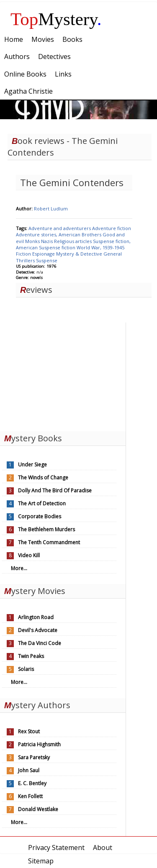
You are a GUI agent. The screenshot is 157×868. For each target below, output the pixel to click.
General (113, 254)
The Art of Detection (42, 503)
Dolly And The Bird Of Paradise (55, 490)
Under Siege (32, 465)
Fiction (24, 254)
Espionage (44, 254)
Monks (33, 241)
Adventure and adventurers (60, 228)
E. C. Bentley (32, 783)
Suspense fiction (58, 247)
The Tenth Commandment (49, 542)
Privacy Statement (56, 848)
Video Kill (29, 555)
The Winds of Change (43, 478)
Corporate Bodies (40, 516)
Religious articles (73, 241)
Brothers (92, 234)
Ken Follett (30, 796)
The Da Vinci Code (40, 643)
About (103, 848)
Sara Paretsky (34, 757)
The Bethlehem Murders (46, 529)
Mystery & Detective (80, 254)
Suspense (47, 260)
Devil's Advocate (38, 630)
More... (19, 568)
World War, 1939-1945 (100, 247)
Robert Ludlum (51, 209)
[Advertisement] (63, 375)
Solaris (26, 669)
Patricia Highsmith (39, 744)
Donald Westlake (38, 809)
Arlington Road (36, 617)
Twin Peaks (31, 656)
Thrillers (26, 260)
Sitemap (41, 861)
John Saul (29, 770)
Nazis (48, 241)
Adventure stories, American (49, 234)
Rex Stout (29, 731)
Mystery (56, 19)
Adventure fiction (112, 228)
